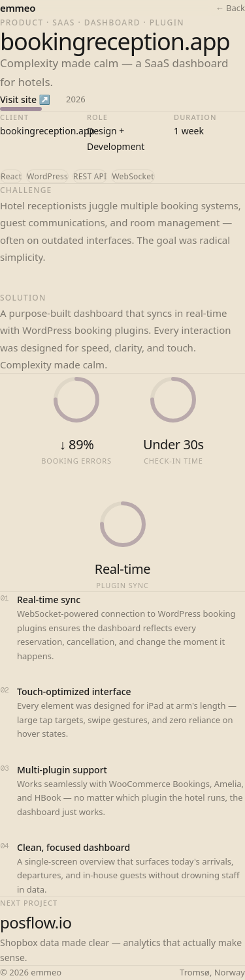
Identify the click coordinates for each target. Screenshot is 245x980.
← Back (230, 8)
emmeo (18, 8)
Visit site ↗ (25, 99)
